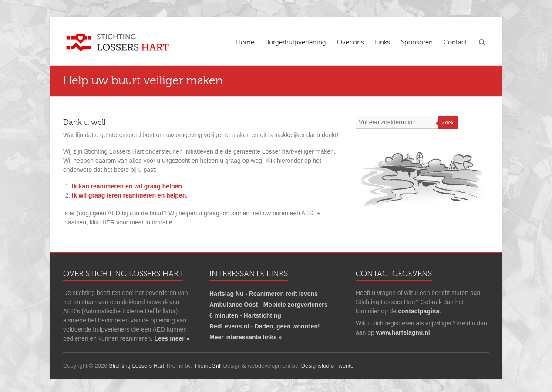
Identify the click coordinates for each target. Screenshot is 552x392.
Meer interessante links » (246, 337)
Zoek (448, 123)
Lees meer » (172, 338)
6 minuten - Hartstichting (245, 315)
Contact (455, 42)
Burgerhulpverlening (296, 42)
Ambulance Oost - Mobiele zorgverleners (269, 305)
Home (245, 42)
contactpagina (419, 311)
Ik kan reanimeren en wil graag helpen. (128, 186)
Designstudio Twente (327, 366)
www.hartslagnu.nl (403, 332)
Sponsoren (417, 42)
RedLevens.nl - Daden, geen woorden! (265, 326)
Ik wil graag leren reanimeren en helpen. (130, 195)
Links (382, 42)
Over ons (350, 42)
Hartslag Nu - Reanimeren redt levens (264, 294)
